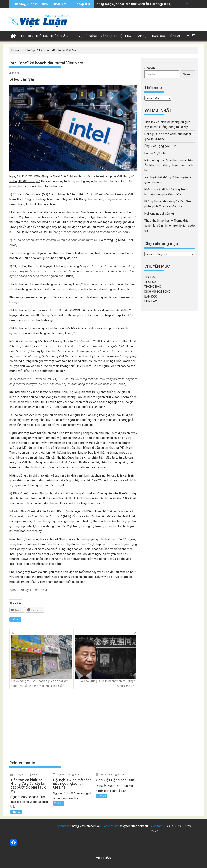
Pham (16, 73)
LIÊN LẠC (175, 36)
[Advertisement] (74, 725)
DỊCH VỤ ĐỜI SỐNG (84, 36)
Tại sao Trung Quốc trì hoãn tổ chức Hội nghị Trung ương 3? (105, 661)
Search (150, 68)
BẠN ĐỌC (159, 36)
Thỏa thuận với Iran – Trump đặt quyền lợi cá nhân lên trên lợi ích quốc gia (170, 226)
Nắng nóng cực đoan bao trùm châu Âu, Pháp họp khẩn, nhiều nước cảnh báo (169, 165)
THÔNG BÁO (59, 36)
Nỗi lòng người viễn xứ (159, 214)
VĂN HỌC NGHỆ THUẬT (117, 36)
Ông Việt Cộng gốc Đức (160, 146)
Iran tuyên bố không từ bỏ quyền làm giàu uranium (130, 4)
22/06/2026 (20, 775)
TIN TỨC (26, 36)
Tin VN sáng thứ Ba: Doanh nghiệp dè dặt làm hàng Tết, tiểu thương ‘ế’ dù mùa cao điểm (41, 661)
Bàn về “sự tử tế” (156, 153)
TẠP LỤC (143, 36)
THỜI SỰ (41, 36)
